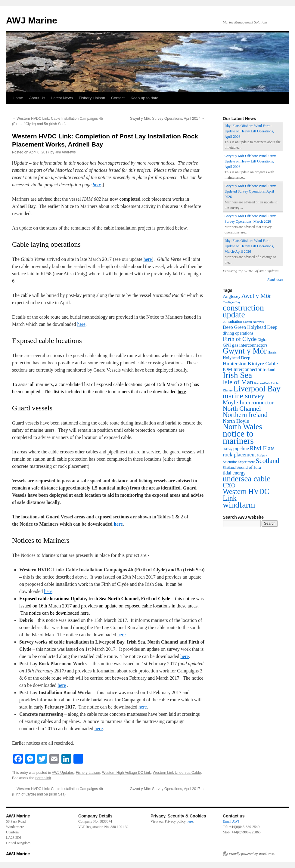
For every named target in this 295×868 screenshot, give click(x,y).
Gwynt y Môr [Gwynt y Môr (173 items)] (245, 351)
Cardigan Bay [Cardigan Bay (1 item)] (232, 302)
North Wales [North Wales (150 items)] (242, 427)
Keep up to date (144, 98)
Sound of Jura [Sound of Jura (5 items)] (249, 467)
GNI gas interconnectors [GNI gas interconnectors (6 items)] (245, 345)
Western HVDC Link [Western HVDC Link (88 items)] (246, 495)
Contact (118, 98)
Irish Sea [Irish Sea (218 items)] (237, 375)
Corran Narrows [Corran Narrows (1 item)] (253, 322)
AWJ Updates (63, 773)
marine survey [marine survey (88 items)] (244, 396)
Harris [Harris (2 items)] (272, 352)
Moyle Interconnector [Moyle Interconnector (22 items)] (248, 402)
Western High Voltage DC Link (126, 773)
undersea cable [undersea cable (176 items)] (247, 479)
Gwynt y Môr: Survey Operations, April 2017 (167, 119)
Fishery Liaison (92, 98)
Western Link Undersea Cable (177, 773)
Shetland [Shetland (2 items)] (229, 468)
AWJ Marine (32, 20)
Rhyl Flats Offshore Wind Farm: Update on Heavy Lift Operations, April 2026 (249, 131)
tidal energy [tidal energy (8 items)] (234, 473)
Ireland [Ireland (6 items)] (269, 369)
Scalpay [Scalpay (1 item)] (262, 455)
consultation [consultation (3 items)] (232, 321)
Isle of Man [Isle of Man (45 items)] (238, 382)
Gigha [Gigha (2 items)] (262, 340)
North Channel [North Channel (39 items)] (242, 409)
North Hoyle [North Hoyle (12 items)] (236, 421)
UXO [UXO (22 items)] (229, 485)
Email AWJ (231, 821)
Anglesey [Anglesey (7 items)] (232, 296)
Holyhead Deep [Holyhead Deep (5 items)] (236, 358)
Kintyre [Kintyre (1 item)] (228, 390)
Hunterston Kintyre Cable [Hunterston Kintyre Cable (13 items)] (250, 363)
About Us (37, 98)
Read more (275, 280)
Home (18, 98)
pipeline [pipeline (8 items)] (241, 448)
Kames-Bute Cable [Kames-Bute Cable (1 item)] (266, 383)
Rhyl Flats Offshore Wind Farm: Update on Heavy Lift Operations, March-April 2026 (249, 246)
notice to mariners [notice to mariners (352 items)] (238, 437)
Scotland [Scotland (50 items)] (267, 461)
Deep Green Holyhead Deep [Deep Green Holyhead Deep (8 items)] (250, 327)
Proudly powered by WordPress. (252, 854)
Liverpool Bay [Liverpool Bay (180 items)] (257, 389)
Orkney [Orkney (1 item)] (228, 449)
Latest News (62, 98)
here (97, 185)
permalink (43, 778)
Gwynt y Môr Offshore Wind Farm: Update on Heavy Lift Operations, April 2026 (250, 161)
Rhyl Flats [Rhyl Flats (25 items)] (262, 448)
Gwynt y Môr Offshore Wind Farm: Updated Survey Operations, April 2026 (250, 191)
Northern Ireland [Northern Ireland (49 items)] (245, 415)
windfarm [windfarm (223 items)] (239, 505)
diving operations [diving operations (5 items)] (238, 333)
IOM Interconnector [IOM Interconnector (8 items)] (242, 369)
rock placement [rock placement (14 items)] (239, 455)
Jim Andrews (65, 152)
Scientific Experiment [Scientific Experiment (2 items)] (239, 462)
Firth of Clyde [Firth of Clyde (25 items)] (240, 339)
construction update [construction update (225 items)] (243, 311)
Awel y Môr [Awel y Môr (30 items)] (256, 296)
